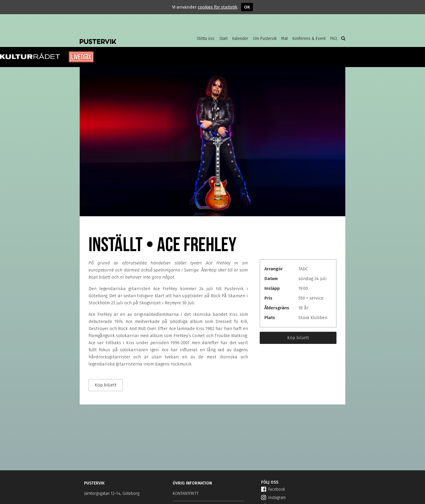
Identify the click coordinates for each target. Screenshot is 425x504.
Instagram (273, 498)
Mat (285, 39)
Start (223, 39)
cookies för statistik (218, 7)
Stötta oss (206, 39)
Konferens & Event (309, 39)
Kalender (240, 39)
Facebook (273, 489)
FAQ (334, 39)
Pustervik (127, 37)
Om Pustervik (265, 39)
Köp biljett (298, 338)
